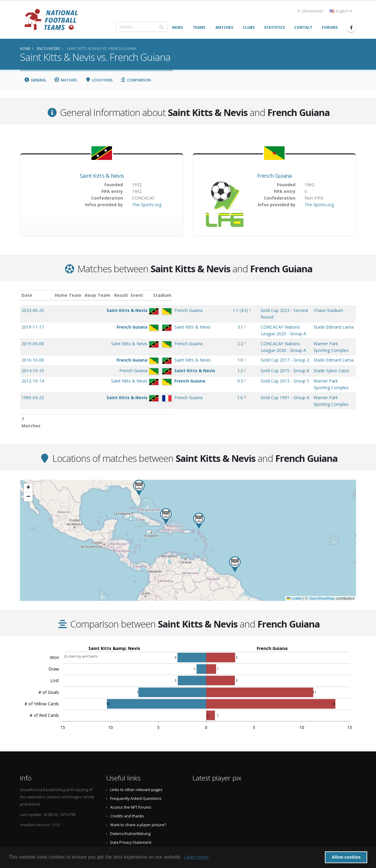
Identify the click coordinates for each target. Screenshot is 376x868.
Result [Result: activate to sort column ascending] (186, 295)
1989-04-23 (33, 379)
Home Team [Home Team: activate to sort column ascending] (103, 295)
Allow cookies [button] (346, 857)
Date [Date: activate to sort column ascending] (27, 295)
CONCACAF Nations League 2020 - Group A (241, 327)
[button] (199, 490)
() (186, 310)
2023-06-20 (33, 310)
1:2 (185, 358)
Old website (311, 11)
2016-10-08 (33, 348)
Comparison (136, 80)
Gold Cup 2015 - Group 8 (222, 358)
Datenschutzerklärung (130, 803)
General (35, 80)
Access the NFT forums (131, 776)
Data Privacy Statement (131, 812)
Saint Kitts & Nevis (102, 176)
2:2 (185, 338)
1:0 (185, 348)
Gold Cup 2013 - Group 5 (222, 369)
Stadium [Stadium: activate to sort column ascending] (301, 295)
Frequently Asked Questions (136, 768)
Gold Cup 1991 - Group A (222, 379)
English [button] (341, 11)
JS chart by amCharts (81, 625)
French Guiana (274, 176)
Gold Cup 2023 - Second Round (229, 310)
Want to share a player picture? (138, 794)
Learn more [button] (196, 857)
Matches (66, 80)
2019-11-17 (33, 327)
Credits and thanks (127, 785)
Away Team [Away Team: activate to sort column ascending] (132, 295)
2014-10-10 (33, 358)
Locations (99, 80)
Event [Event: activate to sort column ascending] (204, 295)
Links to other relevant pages (136, 759)
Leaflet (294, 568)
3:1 (185, 327)
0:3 (185, 369)
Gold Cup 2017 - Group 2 (222, 348)
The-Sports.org (147, 205)
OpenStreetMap (322, 568)
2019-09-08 (33, 338)
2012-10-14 (33, 369)
